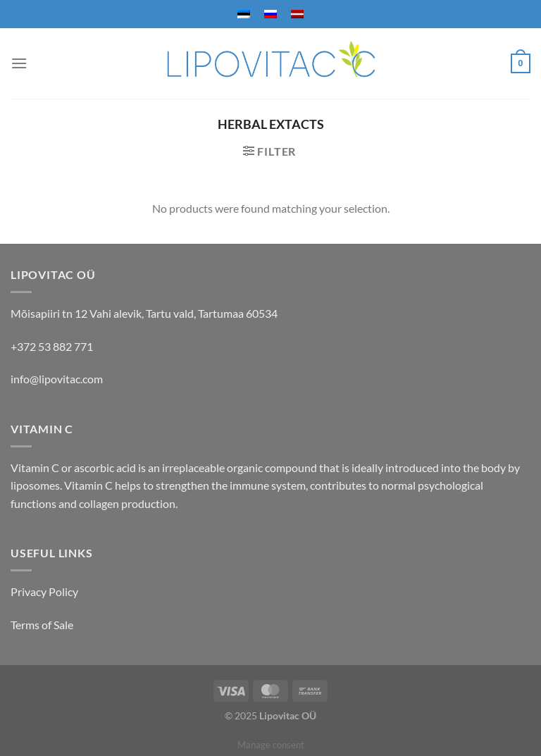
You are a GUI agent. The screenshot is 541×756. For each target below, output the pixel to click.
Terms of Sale (42, 625)
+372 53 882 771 (52, 346)
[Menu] (19, 63)
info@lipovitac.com (57, 379)
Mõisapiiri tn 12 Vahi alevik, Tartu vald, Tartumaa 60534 (144, 313)
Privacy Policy (44, 591)
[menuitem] (244, 14)
